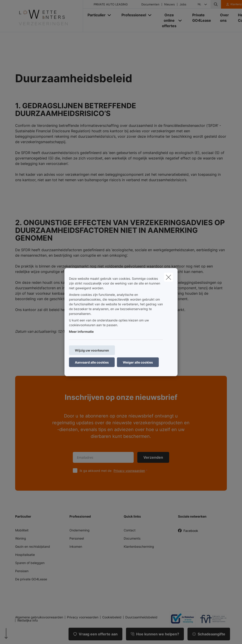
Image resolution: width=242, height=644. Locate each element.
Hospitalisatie (25, 555)
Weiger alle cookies (138, 362)
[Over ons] (224, 18)
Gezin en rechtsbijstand (33, 546)
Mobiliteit (22, 530)
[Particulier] (95, 15)
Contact (130, 530)
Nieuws (170, 4)
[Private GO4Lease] (202, 18)
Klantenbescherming (139, 546)
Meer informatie (81, 331)
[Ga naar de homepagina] (49, 16)
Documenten (150, 4)
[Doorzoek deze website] (216, 4)
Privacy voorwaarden (129, 471)
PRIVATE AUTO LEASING (111, 4)
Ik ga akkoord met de (115, 471)
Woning (21, 538)
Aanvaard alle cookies (92, 362)
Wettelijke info (27, 620)
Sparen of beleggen (30, 563)
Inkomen (76, 546)
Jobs (183, 4)
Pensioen (22, 571)
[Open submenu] (110, 15)
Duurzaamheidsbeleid (141, 617)
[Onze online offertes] (167, 20)
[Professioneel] (132, 15)
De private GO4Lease (31, 579)
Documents (132, 538)
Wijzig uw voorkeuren (92, 350)
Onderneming (79, 530)
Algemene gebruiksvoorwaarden (39, 617)
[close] (168, 277)
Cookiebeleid (112, 617)
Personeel (77, 538)
